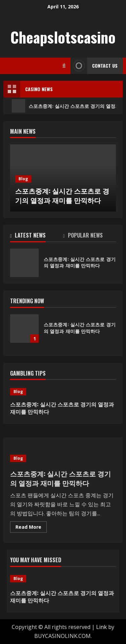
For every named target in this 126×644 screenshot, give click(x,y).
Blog (23, 179)
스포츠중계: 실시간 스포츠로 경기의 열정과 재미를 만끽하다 (62, 195)
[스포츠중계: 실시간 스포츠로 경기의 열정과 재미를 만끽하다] (63, 392)
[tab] (37, 237)
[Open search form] (64, 66)
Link (101, 627)
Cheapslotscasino (63, 37)
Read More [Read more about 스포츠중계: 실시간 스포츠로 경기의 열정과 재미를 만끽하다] (31, 528)
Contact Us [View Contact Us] (94, 66)
